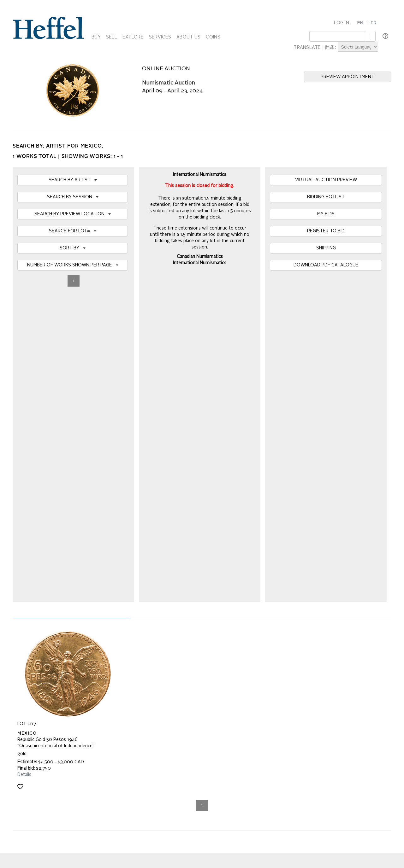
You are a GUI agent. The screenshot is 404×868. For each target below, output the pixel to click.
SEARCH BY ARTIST (73, 180)
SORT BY (73, 248)
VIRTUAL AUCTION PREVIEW (326, 180)
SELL (112, 37)
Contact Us (281, 695)
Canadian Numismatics (200, 257)
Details (24, 468)
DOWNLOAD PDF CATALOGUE (326, 265)
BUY (96, 37)
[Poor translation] (23, 774)
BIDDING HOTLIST (326, 197)
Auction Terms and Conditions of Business (185, 682)
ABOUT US (188, 37)
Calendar (279, 682)
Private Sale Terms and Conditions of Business (190, 689)
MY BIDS (326, 214)
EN (360, 23)
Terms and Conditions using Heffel (177, 695)
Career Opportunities (290, 701)
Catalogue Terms (34, 689)
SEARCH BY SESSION (73, 197)
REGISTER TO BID (326, 231)
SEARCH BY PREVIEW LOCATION (73, 214)
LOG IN (342, 23)
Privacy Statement (35, 701)
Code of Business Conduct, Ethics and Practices (191, 701)
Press (276, 689)
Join (126, 603)
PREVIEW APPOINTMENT (348, 77)
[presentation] (65, 627)
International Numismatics (200, 263)
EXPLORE (133, 37)
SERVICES (160, 37)
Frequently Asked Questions (45, 682)
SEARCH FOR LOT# (73, 231)
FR (374, 23)
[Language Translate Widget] (358, 47)
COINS (213, 37)
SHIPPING (326, 248)
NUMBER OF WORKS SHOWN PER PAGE (73, 265)
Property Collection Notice (43, 695)
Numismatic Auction (168, 83)
